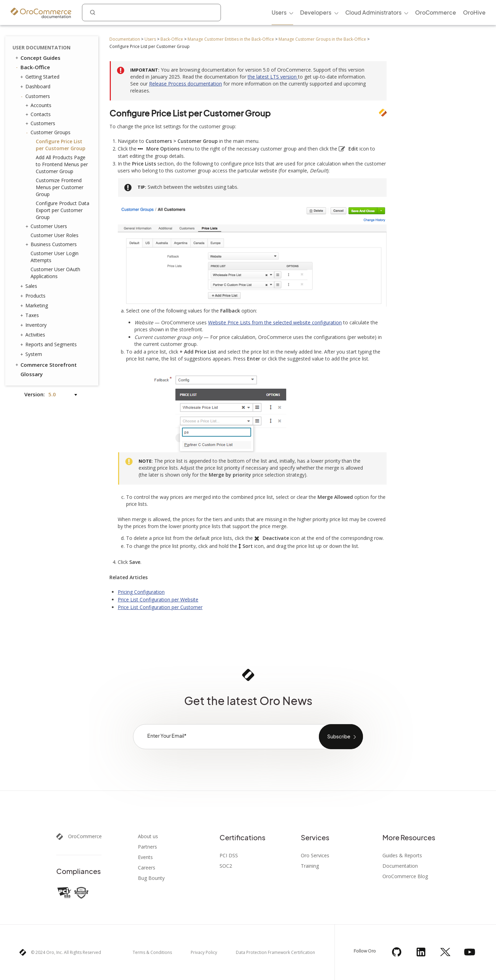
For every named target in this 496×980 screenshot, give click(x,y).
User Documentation (42, 47)
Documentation (125, 39)
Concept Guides (37, 58)
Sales (30, 286)
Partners (147, 847)
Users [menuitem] (279, 12)
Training (310, 866)
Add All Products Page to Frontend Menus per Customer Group (62, 164)
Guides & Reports (402, 856)
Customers (36, 96)
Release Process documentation (185, 84)
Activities (34, 335)
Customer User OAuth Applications (55, 273)
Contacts (39, 114)
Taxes (30, 315)
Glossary (32, 374)
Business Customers (52, 244)
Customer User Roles (55, 235)
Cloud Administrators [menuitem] (373, 12)
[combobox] (151, 13)
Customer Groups (49, 132)
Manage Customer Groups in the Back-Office (322, 39)
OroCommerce (85, 836)
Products (34, 296)
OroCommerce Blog (405, 876)
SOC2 (226, 866)
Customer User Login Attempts (55, 257)
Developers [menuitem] (316, 12)
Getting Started (41, 77)
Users (150, 39)
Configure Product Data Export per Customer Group (63, 210)
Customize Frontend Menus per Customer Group (60, 187)
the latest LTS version (273, 77)
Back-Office (172, 39)
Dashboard (36, 87)
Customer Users (47, 226)
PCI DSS (229, 856)
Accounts (39, 105)
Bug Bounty (151, 878)
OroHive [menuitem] (474, 12)
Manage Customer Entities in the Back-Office (231, 39)
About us (148, 836)
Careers (147, 868)
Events (145, 857)
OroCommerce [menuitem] (436, 12)
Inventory (34, 325)
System (32, 354)
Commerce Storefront (46, 365)
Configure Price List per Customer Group (61, 145)
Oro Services (315, 856)
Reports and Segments (49, 345)
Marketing (35, 306)
